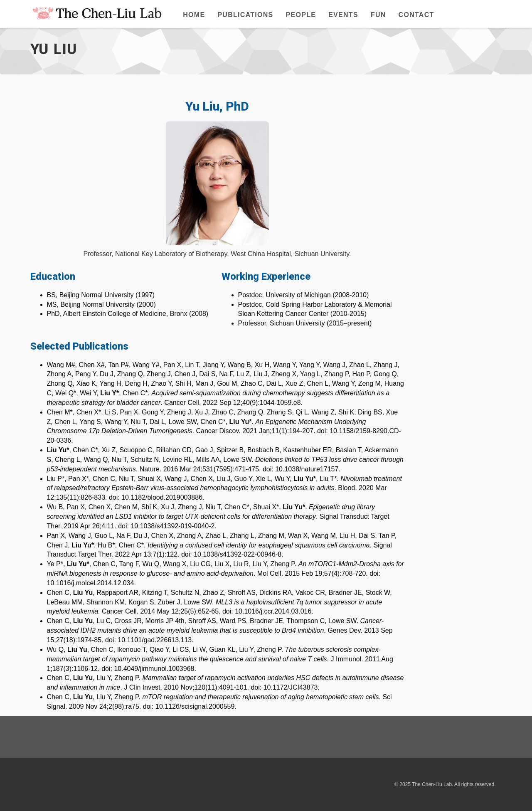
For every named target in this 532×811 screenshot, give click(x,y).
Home (194, 15)
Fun (378, 15)
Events (343, 15)
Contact (416, 15)
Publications (245, 15)
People (301, 15)
